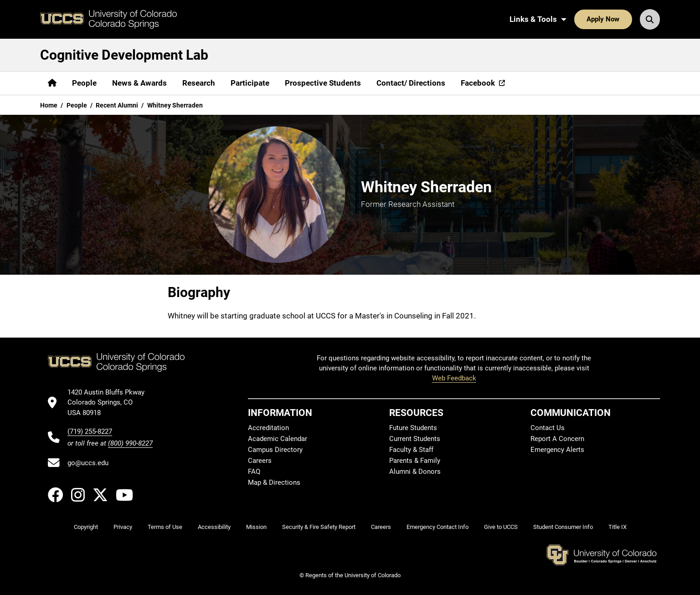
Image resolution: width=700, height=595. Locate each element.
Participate (250, 83)
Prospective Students (323, 83)
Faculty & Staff (411, 450)
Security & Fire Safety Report (319, 527)
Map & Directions (274, 482)
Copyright (86, 527)
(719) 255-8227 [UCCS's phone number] (90, 431)
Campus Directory (275, 450)
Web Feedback (454, 378)
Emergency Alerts (557, 450)
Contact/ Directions (411, 83)
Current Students (415, 439)
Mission (256, 527)
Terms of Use (165, 527)
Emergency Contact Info (437, 527)
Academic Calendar (278, 439)
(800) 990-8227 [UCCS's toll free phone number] (130, 443)
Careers (260, 461)
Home (49, 105)
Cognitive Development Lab (124, 55)
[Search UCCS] (650, 19)
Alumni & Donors (415, 472)
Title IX (618, 527)
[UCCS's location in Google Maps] (110, 403)
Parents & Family (415, 461)
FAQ (254, 472)
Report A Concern (557, 439)
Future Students (413, 428)
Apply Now (603, 19)
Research (199, 83)
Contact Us (548, 428)
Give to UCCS (501, 527)
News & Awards (139, 83)
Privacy (123, 527)
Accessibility (214, 527)
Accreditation (268, 428)
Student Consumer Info (563, 527)
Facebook (478, 83)
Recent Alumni (117, 105)
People (84, 83)
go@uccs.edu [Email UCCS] (88, 463)
